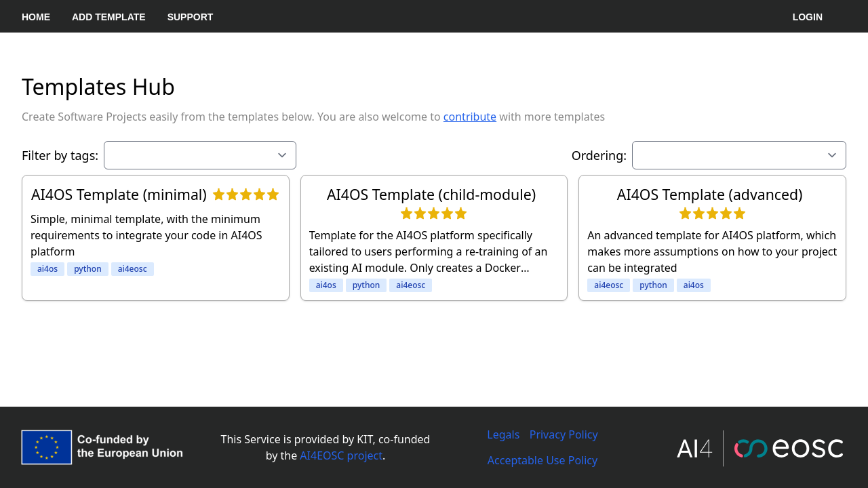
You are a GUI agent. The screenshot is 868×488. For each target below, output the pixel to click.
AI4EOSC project (341, 455)
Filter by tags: (60, 155)
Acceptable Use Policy (542, 460)
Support (191, 17)
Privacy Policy (564, 434)
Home (36, 17)
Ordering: (599, 155)
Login (808, 17)
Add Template (109, 17)
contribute (470, 117)
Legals (503, 434)
